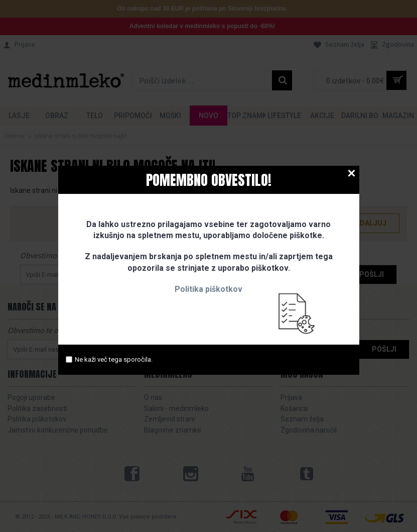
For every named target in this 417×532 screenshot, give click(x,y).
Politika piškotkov (208, 289)
